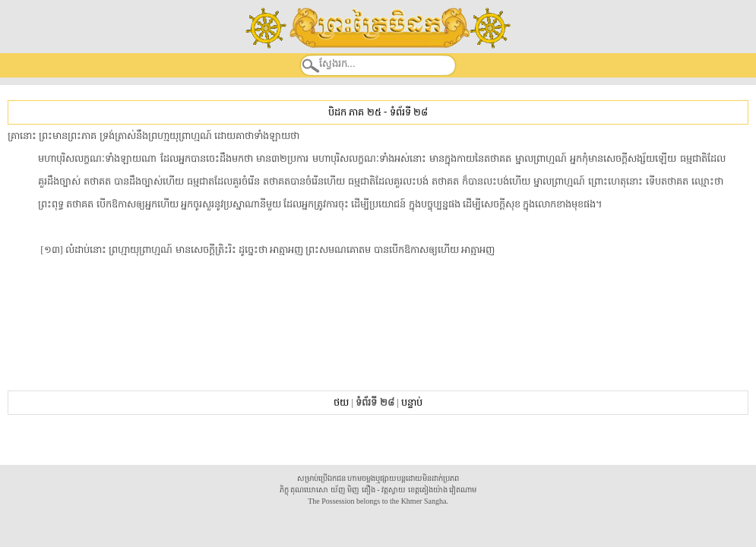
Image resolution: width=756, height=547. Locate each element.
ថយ (341, 402)
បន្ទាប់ (412, 402)
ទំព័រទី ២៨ (409, 112)
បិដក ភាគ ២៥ (354, 112)
